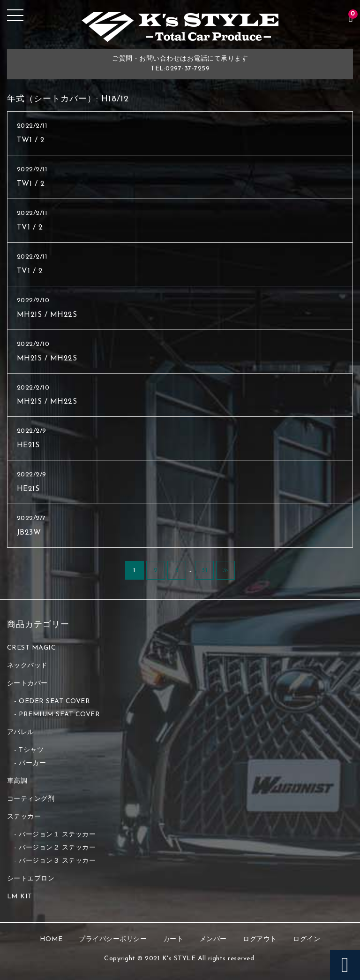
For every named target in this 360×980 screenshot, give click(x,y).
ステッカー (24, 817)
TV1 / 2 (30, 228)
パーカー (32, 763)
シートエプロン (31, 879)
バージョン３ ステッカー (57, 861)
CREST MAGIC (32, 648)
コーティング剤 (31, 799)
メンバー (213, 939)
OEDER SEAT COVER (54, 701)
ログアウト (260, 939)
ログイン (307, 939)
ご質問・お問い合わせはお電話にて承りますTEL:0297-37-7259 (180, 64)
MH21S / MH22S (47, 315)
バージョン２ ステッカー (57, 848)
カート (173, 939)
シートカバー (27, 684)
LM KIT (20, 897)
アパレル (21, 732)
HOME (51, 939)
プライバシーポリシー (113, 939)
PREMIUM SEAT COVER (59, 715)
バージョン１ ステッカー (57, 835)
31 (204, 570)
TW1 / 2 (31, 140)
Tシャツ (31, 750)
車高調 (17, 781)
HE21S (28, 445)
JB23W (29, 533)
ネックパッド (27, 666)
